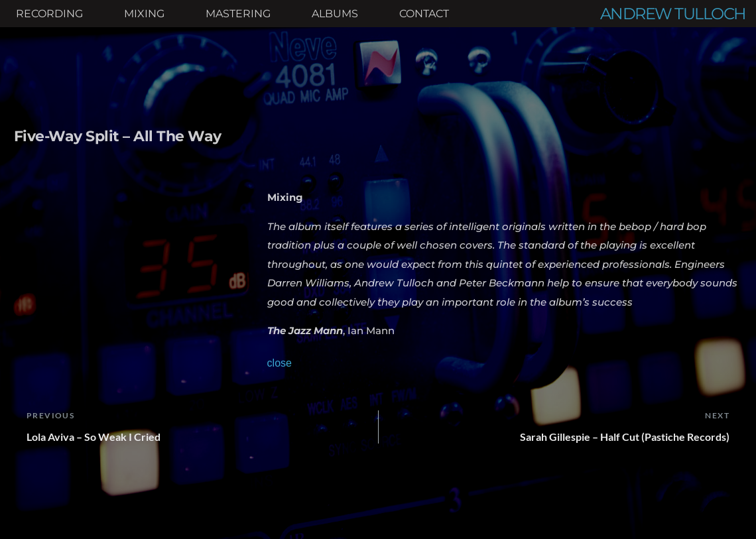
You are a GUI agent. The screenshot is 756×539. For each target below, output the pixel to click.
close (280, 363)
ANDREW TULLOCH (673, 14)
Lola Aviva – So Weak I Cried (94, 437)
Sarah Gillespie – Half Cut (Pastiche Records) (625, 437)
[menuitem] (49, 14)
